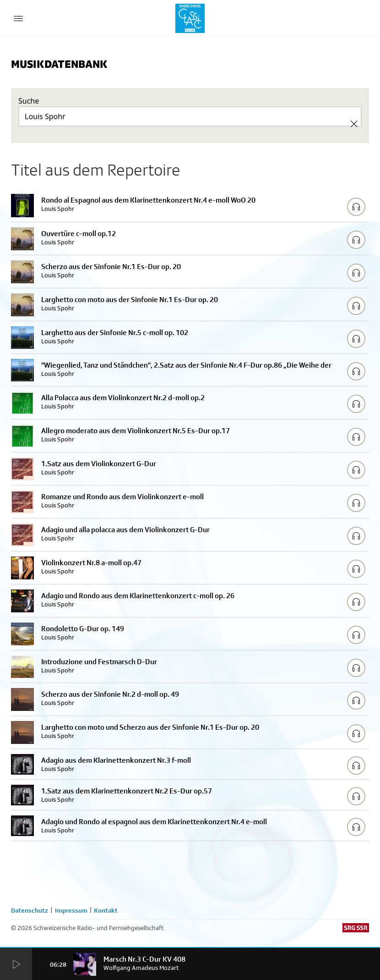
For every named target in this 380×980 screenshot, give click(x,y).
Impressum (71, 910)
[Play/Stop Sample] (356, 207)
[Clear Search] (354, 124)
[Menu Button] (18, 18)
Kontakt (106, 910)
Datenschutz (30, 910)
